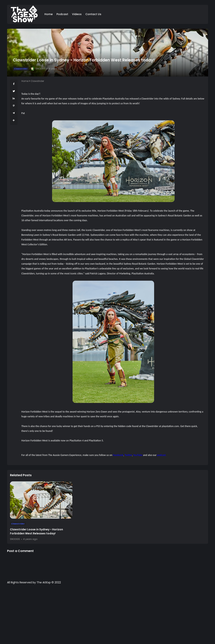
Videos (77, 14)
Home (49, 14)
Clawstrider (21, 69)
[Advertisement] (107, 616)
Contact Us (93, 14)
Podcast (62, 14)
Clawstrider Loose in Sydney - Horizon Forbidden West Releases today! (36, 531)
